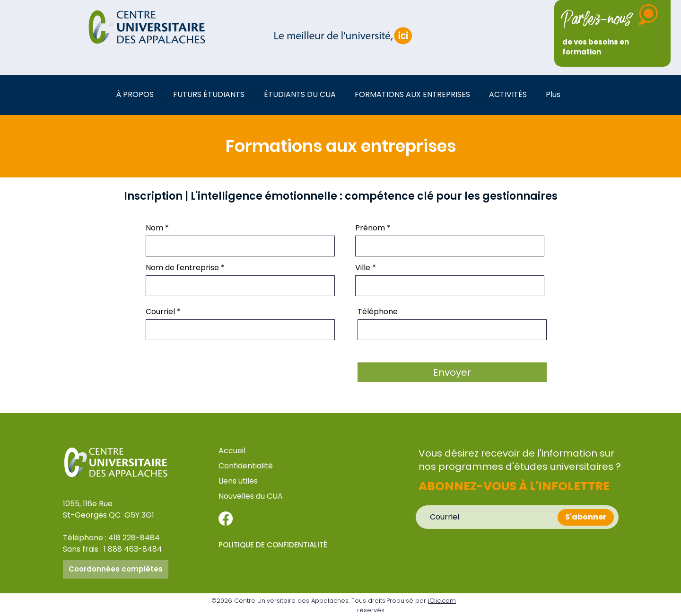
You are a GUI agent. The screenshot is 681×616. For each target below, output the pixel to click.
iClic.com (442, 601)
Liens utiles (239, 481)
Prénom (370, 228)
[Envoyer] (452, 372)
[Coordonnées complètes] (116, 569)
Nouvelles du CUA (251, 496)
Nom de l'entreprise (182, 268)
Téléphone (378, 312)
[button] (137, 94)
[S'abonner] (586, 517)
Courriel (160, 312)
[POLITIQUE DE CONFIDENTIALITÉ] (275, 545)
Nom (154, 228)
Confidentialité (246, 466)
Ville (363, 268)
